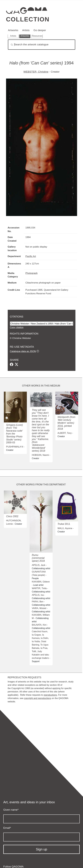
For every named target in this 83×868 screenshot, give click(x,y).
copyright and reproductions (38, 698)
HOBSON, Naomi (40, 455)
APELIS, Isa (38, 595)
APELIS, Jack (39, 565)
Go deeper (40, 30)
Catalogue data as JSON (23, 351)
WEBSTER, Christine (36, 72)
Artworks (13, 30)
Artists (26, 30)
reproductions (50, 695)
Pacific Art (31, 256)
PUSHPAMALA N (15, 447)
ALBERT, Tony (65, 433)
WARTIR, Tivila (39, 588)
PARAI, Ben (38, 602)
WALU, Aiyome (65, 528)
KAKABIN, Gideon (41, 582)
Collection (28, 19)
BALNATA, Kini (39, 625)
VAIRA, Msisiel (39, 608)
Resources (37, 36)
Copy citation (17, 327)
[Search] (42, 45)
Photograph (32, 273)
